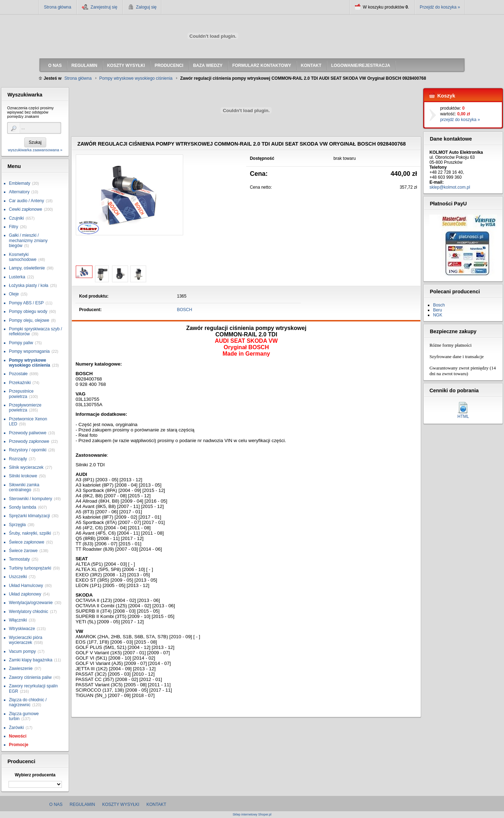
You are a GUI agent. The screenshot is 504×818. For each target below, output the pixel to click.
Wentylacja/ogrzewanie (31, 603)
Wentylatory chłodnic (29, 612)
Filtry (14, 227)
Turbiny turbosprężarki (30, 568)
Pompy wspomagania (29, 351)
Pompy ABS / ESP (26, 303)
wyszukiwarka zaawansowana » (35, 150)
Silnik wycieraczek (26, 467)
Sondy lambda (23, 507)
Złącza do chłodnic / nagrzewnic (28, 702)
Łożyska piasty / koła (29, 285)
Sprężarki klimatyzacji (29, 516)
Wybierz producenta (35, 775)
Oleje (14, 294)
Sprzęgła (17, 525)
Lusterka (17, 277)
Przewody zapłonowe (29, 441)
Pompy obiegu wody (28, 311)
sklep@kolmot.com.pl (450, 187)
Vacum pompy (22, 651)
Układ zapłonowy (25, 594)
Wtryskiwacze (22, 629)
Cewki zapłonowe (25, 209)
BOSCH (185, 310)
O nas (56, 804)
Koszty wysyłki (121, 804)
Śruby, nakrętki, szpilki (30, 533)
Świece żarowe (23, 551)
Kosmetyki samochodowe (23, 257)
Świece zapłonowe (26, 542)
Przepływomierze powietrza (25, 408)
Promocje (19, 745)
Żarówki (16, 728)
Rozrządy (18, 459)
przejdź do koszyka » (460, 120)
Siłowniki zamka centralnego (24, 487)
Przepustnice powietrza (21, 394)
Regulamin (82, 804)
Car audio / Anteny (26, 201)
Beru (437, 310)
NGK (437, 315)
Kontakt (156, 804)
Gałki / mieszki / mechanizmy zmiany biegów (28, 240)
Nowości (18, 736)
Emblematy (20, 183)
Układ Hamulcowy (26, 586)
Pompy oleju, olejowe (29, 320)
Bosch (439, 305)
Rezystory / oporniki (28, 450)
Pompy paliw (21, 343)
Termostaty (19, 559)
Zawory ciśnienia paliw (30, 677)
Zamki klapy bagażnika (31, 660)
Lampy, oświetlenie (27, 268)
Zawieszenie (21, 668)
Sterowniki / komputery (30, 499)
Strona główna (58, 7)
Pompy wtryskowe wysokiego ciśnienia (30, 363)
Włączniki (18, 620)
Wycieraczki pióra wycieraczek (26, 640)
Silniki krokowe (23, 476)
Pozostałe (18, 374)
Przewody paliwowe (28, 433)
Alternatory (19, 192)
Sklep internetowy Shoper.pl (252, 815)
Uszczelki (18, 577)
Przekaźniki (20, 383)
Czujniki (16, 218)
